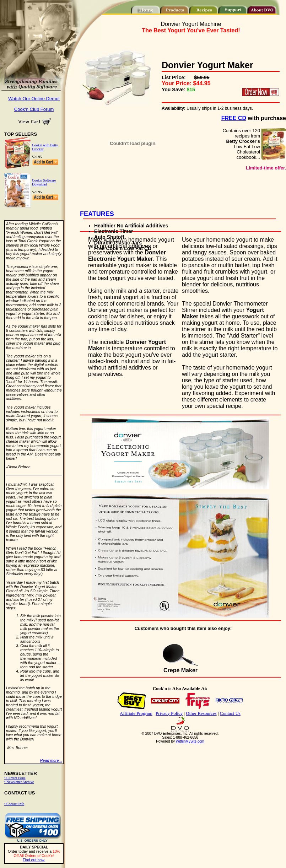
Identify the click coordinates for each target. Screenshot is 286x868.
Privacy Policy (169, 713)
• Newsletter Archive (19, 782)
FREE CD (234, 118)
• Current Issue (15, 778)
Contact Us (230, 713)
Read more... (51, 760)
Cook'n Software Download (44, 182)
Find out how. (34, 860)
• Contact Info (14, 804)
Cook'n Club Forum (34, 109)
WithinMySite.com (190, 741)
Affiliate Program (136, 713)
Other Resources (201, 713)
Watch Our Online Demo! (34, 99)
